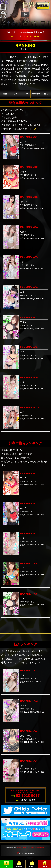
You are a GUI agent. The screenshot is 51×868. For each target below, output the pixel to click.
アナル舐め (36, 94)
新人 (46, 94)
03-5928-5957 (34, 36)
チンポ (25, 94)
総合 (5, 94)
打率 (15, 94)
